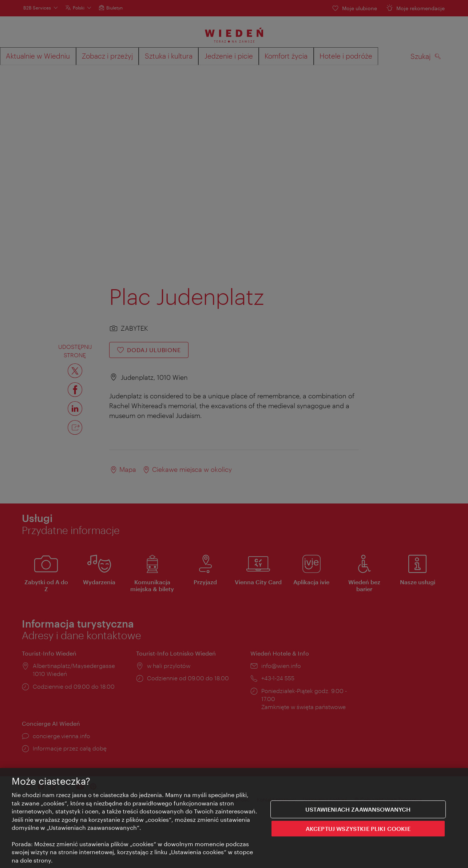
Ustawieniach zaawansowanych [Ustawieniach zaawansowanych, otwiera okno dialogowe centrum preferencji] (358, 810)
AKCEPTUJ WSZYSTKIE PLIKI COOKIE (358, 829)
